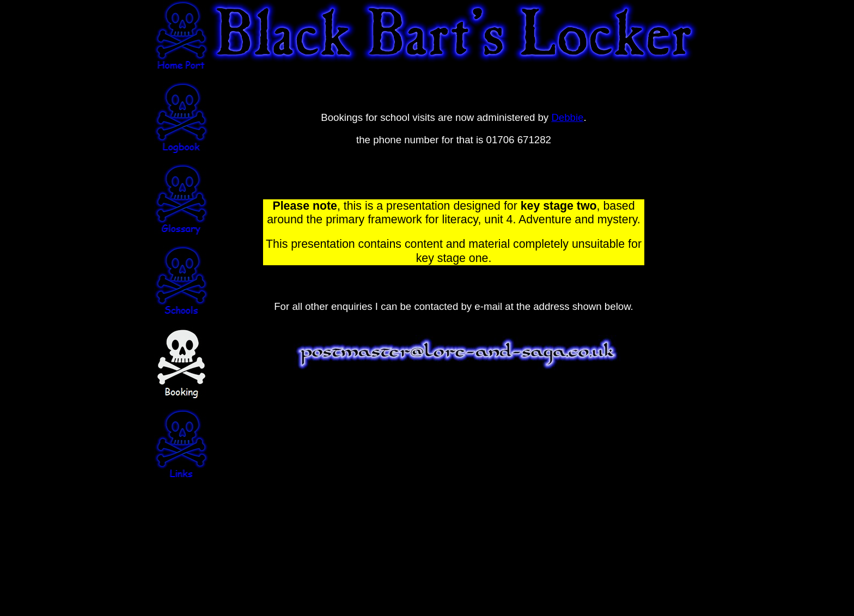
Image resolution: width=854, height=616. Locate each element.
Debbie (567, 117)
